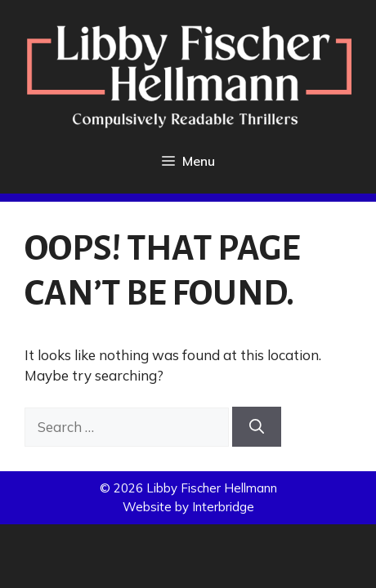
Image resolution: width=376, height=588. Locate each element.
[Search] (257, 427)
